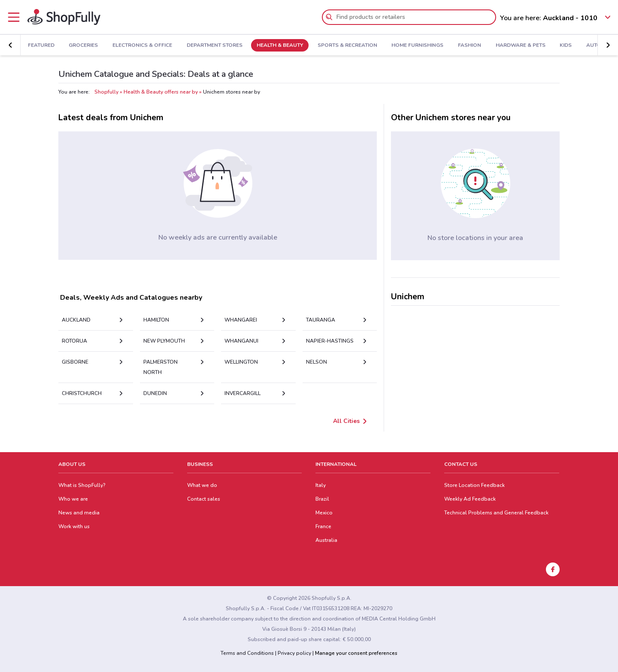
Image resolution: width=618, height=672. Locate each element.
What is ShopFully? (82, 485)
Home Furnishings (417, 46)
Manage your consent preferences (356, 653)
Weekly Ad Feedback (470, 499)
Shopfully (106, 92)
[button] (608, 45)
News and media (79, 513)
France (323, 526)
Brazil (322, 499)
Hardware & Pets (521, 46)
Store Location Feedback (474, 485)
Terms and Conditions (247, 653)
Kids (566, 46)
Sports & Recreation (347, 46)
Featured (41, 46)
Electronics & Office (142, 46)
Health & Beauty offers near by (161, 92)
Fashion (470, 46)
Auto (594, 46)
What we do (202, 485)
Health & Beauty (280, 46)
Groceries (83, 46)
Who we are (73, 499)
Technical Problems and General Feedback (496, 513)
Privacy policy (294, 653)
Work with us (74, 526)
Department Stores (215, 46)
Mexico (324, 513)
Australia (326, 540)
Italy (321, 485)
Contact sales (204, 499)
